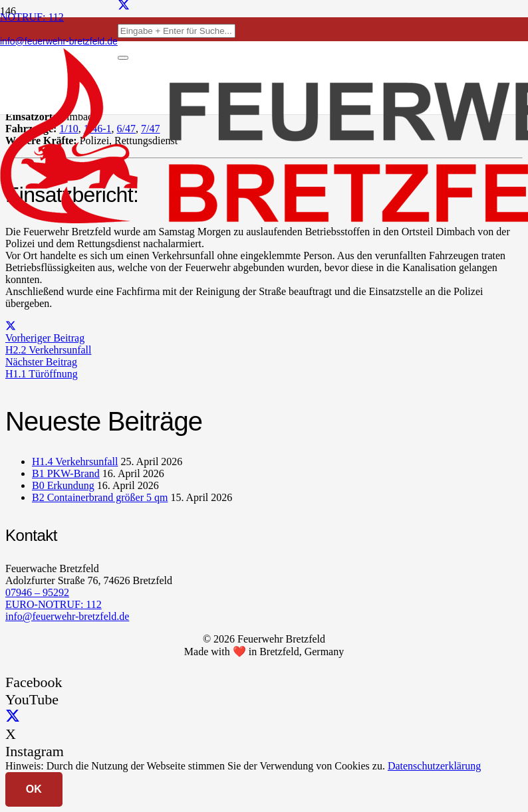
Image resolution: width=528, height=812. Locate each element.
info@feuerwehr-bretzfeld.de (67, 616)
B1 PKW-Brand (66, 473)
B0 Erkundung (63, 485)
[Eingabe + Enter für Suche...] (177, 31)
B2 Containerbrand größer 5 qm (100, 497)
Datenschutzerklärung (434, 766)
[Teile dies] (11, 326)
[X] (13, 717)
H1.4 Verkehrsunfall (75, 461)
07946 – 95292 (37, 592)
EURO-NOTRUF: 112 (54, 604)
